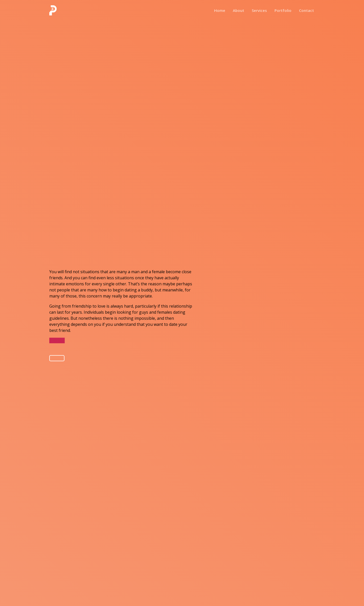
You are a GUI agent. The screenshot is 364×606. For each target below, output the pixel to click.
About (238, 10)
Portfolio (283, 10)
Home (220, 10)
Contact (306, 10)
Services (259, 10)
